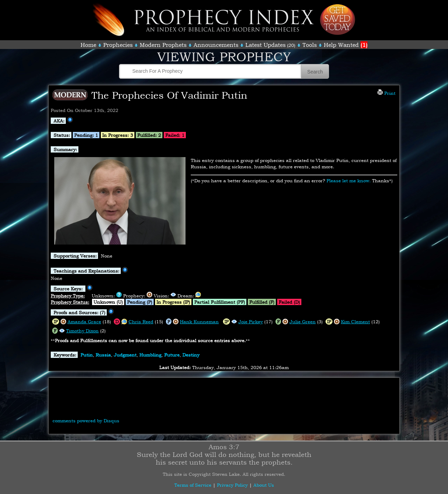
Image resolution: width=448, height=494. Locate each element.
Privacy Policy (232, 485)
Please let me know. (349, 181)
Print (386, 93)
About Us (264, 485)
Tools (310, 45)
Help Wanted (346, 45)
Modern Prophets (163, 45)
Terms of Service (193, 485)
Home (88, 45)
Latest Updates (265, 45)
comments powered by (86, 421)
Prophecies (118, 45)
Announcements (216, 45)
